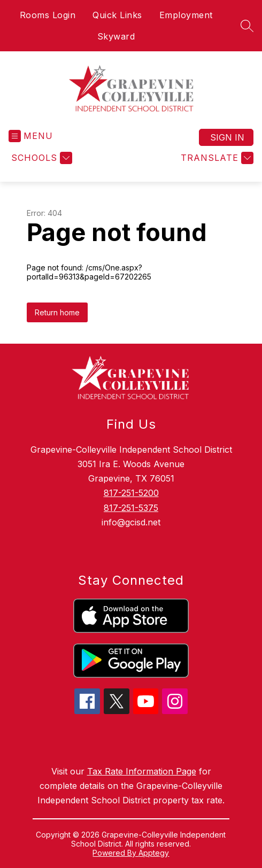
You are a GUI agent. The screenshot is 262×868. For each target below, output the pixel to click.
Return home (57, 312)
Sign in (227, 137)
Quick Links (117, 15)
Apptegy (154, 853)
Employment (186, 15)
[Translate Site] (216, 158)
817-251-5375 (131, 508)
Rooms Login (48, 15)
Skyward (116, 36)
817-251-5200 (131, 493)
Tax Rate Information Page (142, 771)
